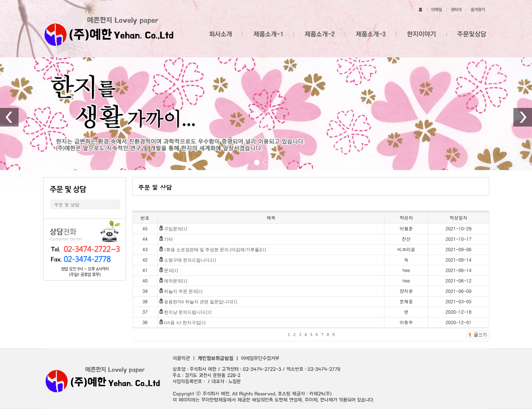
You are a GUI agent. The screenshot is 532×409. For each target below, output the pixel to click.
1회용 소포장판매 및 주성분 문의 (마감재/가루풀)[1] (215, 250)
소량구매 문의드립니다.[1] (190, 260)
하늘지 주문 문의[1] (183, 291)
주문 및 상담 (67, 204)
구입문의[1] (175, 229)
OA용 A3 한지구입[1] (185, 323)
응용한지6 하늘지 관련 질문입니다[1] (201, 302)
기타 (168, 239)
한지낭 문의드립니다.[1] (188, 312)
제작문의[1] (175, 281)
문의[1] (171, 271)
